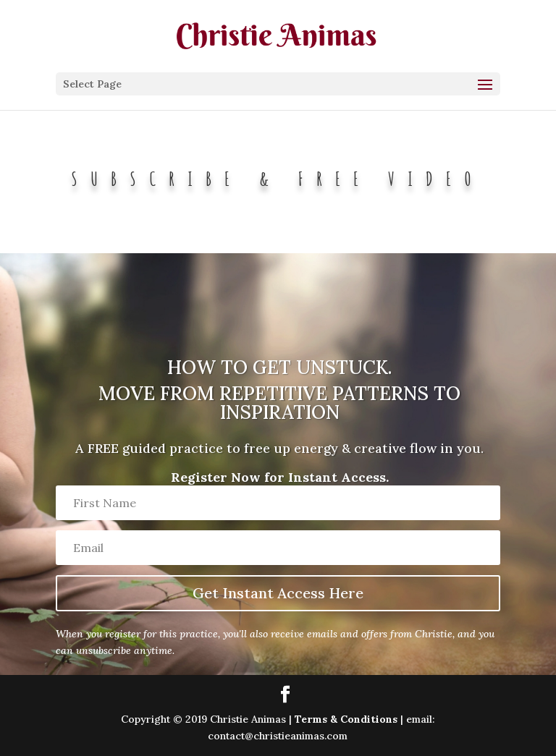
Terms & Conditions (346, 719)
